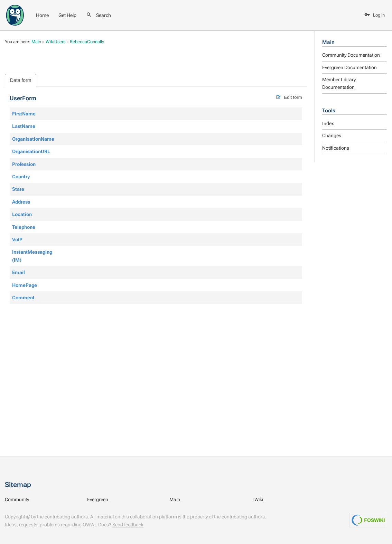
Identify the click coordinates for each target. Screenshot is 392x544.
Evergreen (98, 499)
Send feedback (128, 525)
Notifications (336, 148)
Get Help (67, 15)
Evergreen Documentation (349, 67)
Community (17, 499)
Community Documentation (351, 55)
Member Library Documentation (339, 83)
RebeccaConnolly (87, 42)
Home (42, 15)
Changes (332, 135)
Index (328, 123)
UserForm (23, 98)
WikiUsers (55, 42)
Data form (21, 80)
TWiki (257, 499)
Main (328, 42)
